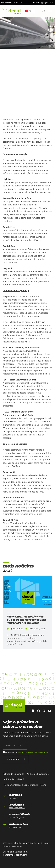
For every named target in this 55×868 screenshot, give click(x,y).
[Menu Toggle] (50, 11)
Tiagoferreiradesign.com (15, 855)
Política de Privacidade (38, 774)
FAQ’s (43, 785)
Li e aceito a (27, 753)
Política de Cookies (13, 779)
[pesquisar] (44, 11)
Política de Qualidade (13, 774)
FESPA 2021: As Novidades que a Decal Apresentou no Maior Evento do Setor (26, 620)
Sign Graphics (16, 629)
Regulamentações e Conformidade (21, 785)
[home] (12, 11)
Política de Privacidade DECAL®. (33, 753)
